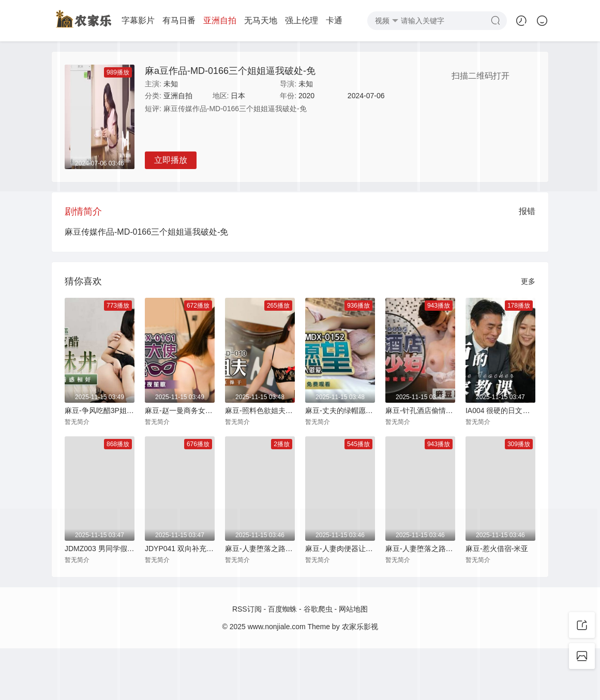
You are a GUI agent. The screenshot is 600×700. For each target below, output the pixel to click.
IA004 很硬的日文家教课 (500, 410)
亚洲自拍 (197, 20)
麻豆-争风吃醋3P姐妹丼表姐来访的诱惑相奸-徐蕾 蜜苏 (100, 410)
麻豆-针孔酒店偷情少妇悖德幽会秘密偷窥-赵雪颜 (420, 410)
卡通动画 (319, 20)
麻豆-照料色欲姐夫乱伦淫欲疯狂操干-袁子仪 (260, 410)
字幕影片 (115, 20)
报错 (527, 211)
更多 (528, 281)
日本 (238, 96)
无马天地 (237, 20)
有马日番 (156, 20)
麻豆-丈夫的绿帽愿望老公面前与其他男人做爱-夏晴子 (340, 410)
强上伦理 (278, 20)
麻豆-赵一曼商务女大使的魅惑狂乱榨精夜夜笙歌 (180, 410)
